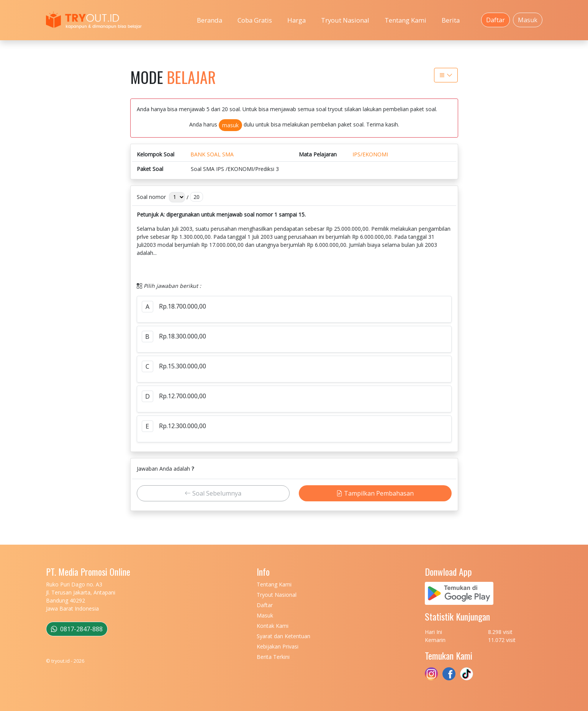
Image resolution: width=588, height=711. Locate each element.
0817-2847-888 (77, 629)
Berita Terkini (273, 657)
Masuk (528, 20)
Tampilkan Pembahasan (375, 493)
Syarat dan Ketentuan (283, 636)
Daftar (495, 20)
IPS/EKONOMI (370, 154)
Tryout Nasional (345, 20)
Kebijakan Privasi (278, 646)
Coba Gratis (255, 20)
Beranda (210, 20)
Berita (451, 20)
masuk (230, 125)
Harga (296, 20)
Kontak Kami (273, 626)
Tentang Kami (405, 20)
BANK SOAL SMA (212, 154)
